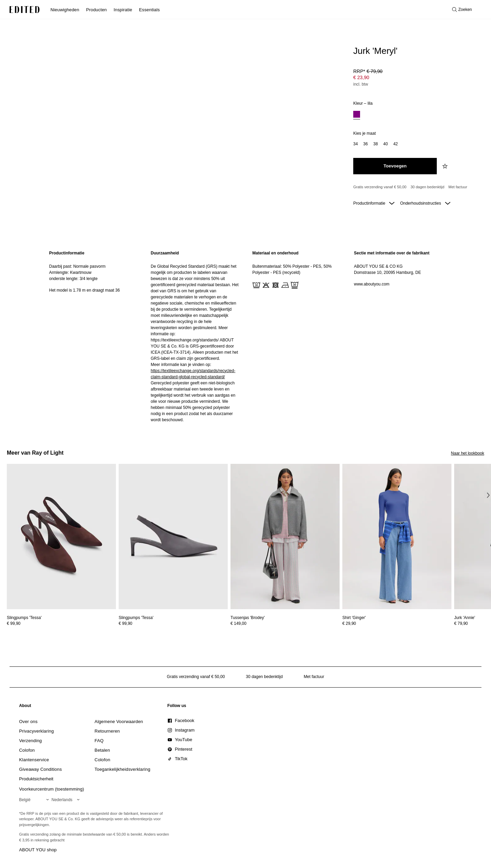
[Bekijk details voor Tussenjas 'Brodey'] (285, 537)
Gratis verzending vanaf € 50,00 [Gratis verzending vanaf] (380, 187)
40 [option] (385, 144)
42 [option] (395, 144)
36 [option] (365, 144)
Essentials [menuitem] (150, 10)
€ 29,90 (349, 623)
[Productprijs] (416, 78)
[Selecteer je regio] (35, 800)
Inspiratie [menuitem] (123, 10)
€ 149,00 (239, 623)
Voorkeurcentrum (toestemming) (52, 789)
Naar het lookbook (468, 453)
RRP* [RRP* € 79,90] (368, 71)
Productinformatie (374, 203)
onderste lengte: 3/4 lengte (73, 279)
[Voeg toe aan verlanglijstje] (446, 166)
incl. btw (361, 84)
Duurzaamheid (165, 253)
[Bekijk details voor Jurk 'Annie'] (465, 618)
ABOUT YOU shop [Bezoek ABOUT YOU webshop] (38, 850)
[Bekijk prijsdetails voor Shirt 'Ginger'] (397, 623)
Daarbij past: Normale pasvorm (77, 266)
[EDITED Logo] (25, 10)
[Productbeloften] (416, 187)
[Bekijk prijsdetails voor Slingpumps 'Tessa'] (61, 623)
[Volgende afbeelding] (488, 495)
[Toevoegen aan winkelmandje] (395, 166)
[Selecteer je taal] (67, 800)
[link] (25, 707)
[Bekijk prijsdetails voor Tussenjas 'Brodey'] (285, 623)
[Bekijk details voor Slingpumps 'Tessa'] (61, 537)
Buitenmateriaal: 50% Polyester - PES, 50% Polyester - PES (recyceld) (292, 269)
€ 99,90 (14, 623)
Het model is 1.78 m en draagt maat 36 (84, 290)
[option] (357, 115)
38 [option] (376, 144)
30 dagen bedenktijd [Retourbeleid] (427, 187)
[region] (93, 336)
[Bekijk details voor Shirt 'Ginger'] (397, 537)
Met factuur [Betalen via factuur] (458, 187)
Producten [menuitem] (96, 10)
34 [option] (355, 144)
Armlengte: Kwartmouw (70, 273)
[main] (245, 336)
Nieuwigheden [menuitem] (65, 10)
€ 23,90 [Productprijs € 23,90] (361, 77)
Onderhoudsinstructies (425, 203)
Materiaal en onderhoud (275, 253)
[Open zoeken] (462, 10)
